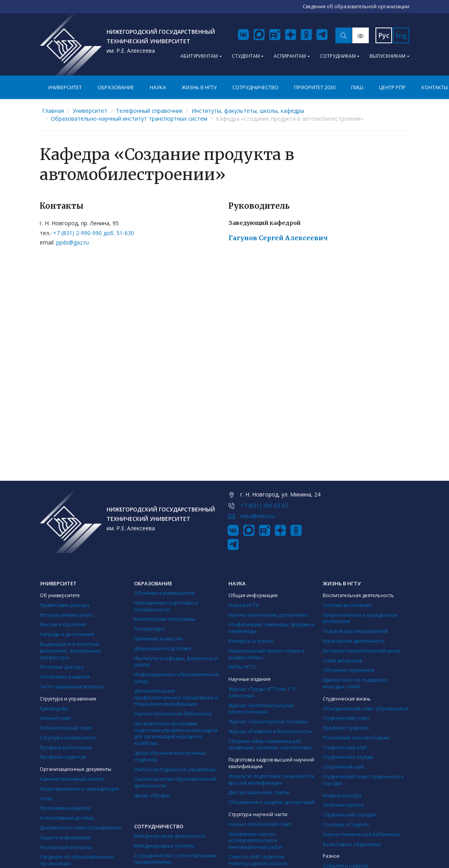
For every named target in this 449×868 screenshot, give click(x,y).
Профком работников (65, 748)
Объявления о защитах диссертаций (272, 802)
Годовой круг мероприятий (355, 631)
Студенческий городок (350, 815)
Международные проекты (164, 846)
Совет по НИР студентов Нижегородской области (258, 860)
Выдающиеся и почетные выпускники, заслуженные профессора (70, 651)
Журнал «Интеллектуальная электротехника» (261, 709)
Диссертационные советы (259, 792)
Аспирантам (290, 56)
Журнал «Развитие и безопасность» (270, 731)
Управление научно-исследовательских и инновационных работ (256, 841)
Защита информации (65, 838)
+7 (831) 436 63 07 (264, 505)
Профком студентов (63, 757)
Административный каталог (72, 779)
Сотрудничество (255, 87)
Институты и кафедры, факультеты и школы (176, 662)
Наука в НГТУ (243, 605)
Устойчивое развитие (65, 677)
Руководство (54, 709)
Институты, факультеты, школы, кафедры (248, 111)
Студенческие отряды (348, 757)
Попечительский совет (66, 728)
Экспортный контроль (66, 847)
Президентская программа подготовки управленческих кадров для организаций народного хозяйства (176, 733)
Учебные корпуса (343, 805)
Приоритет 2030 (315, 87)
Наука (158, 87)
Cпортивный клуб (343, 767)
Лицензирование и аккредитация (79, 789)
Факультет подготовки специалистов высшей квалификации (271, 780)
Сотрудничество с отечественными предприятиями (175, 859)
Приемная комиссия (158, 639)
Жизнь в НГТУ (199, 87)
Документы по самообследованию (81, 828)
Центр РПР (392, 87)
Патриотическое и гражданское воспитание (360, 618)
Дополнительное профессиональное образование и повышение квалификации (176, 698)
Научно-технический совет (260, 824)
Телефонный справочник (149, 111)
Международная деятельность (170, 836)
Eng (401, 35)
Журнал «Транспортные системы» (268, 722)
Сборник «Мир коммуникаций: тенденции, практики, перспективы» (271, 745)
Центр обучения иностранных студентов (170, 756)
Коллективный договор (67, 818)
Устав (46, 799)
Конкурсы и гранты (251, 641)
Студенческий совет (346, 718)
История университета (66, 615)
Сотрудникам (338, 56)
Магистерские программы (165, 619)
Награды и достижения (67, 634)
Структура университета (68, 738)
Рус (384, 35)
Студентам (246, 56)
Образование (116, 87)
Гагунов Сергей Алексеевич (278, 238)
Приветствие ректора (64, 605)
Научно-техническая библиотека (173, 714)
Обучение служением (349, 670)
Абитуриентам (199, 56)
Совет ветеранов (342, 661)
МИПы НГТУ (242, 667)
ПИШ (357, 87)
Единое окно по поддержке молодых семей (355, 683)
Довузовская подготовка (163, 648)
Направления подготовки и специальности (166, 606)
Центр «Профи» (152, 795)
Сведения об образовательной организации (77, 860)
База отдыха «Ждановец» (352, 844)
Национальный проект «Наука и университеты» (266, 654)
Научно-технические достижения (268, 615)
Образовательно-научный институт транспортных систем (129, 119)
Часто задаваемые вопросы (72, 687)
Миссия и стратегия (63, 624)
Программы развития (65, 808)
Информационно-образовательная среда (176, 678)
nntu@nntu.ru (257, 516)
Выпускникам (387, 56)
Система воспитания (347, 605)
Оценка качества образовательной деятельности (175, 782)
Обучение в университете (164, 593)
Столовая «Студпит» (346, 825)
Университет (65, 87)
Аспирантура (149, 629)
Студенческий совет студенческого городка (363, 780)
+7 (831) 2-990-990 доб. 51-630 (94, 233)
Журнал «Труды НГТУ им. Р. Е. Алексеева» (262, 692)
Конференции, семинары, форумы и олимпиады (271, 628)
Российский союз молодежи (356, 738)
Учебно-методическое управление (175, 770)
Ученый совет (56, 718)
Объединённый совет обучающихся (366, 709)
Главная (53, 111)
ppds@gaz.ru (73, 242)
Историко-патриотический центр (362, 651)
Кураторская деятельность (354, 641)
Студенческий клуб (345, 748)
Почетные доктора (62, 667)
